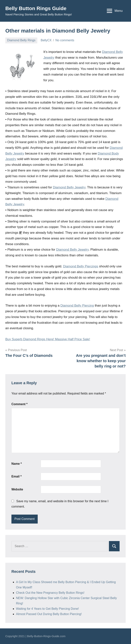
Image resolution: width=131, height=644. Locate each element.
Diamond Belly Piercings (81, 266)
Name (17, 464)
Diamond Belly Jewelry (69, 187)
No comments (65, 40)
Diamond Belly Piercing (77, 306)
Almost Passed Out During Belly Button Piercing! (49, 614)
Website (17, 489)
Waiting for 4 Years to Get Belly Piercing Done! (47, 609)
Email (16, 476)
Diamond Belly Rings (21, 40)
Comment (19, 404)
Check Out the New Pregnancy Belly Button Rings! (50, 593)
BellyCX (46, 40)
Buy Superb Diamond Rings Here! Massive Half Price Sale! (48, 339)
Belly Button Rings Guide (38, 8)
